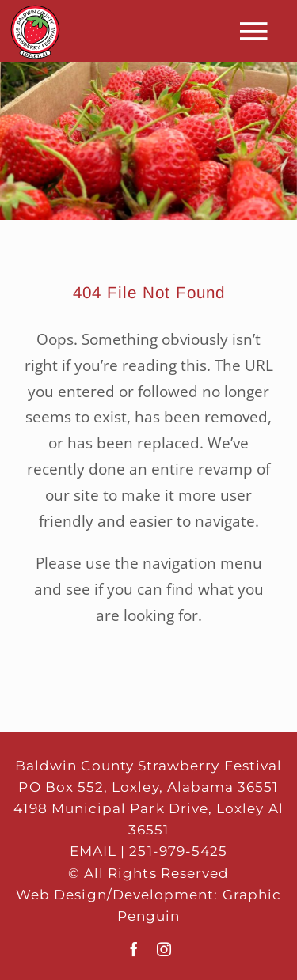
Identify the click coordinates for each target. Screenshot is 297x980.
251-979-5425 (178, 851)
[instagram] (164, 949)
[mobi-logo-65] (35, 11)
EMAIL (93, 851)
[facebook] (134, 949)
